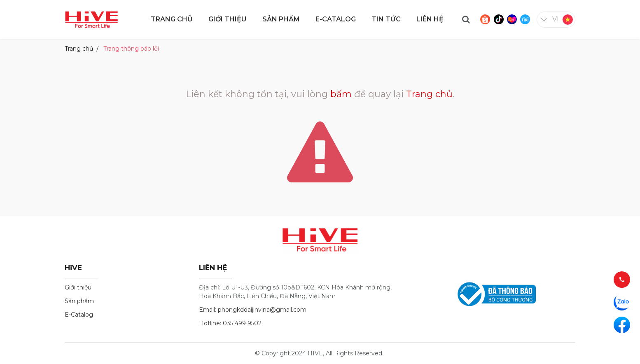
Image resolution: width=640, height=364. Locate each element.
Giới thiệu (78, 287)
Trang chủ (79, 49)
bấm (341, 94)
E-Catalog (79, 315)
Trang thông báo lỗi (131, 49)
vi (556, 19)
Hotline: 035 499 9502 (230, 323)
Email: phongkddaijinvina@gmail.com (253, 310)
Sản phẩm (79, 301)
